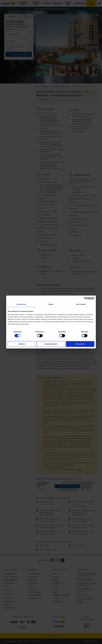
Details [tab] (51, 304)
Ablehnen (22, 344)
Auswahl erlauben (51, 344)
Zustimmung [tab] (21, 304)
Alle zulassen (80, 344)
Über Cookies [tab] (81, 304)
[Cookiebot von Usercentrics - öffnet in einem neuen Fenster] (86, 299)
